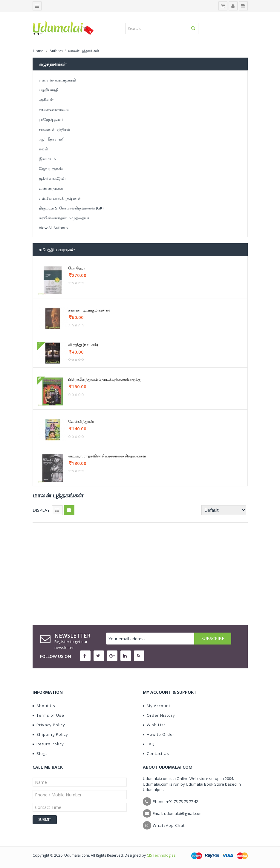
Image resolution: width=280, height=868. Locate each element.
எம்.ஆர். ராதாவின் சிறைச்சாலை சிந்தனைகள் (107, 456)
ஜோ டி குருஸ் (51, 169)
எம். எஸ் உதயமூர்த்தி (57, 80)
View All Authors (53, 228)
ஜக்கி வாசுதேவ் (52, 178)
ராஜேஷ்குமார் (51, 119)
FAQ (149, 744)
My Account (157, 706)
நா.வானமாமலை (54, 110)
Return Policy (48, 744)
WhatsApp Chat (169, 825)
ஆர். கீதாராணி (52, 139)
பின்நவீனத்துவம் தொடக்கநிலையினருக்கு (105, 379)
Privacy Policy (49, 725)
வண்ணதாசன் (51, 188)
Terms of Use (48, 715)
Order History (159, 715)
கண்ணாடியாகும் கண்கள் (90, 310)
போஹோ (77, 268)
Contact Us (156, 753)
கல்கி (43, 149)
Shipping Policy (50, 734)
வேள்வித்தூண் (81, 421)
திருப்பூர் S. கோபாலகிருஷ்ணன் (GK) (71, 208)
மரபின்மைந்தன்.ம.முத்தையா (64, 218)
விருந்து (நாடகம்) (83, 345)
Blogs (40, 753)
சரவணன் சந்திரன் (55, 129)
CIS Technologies (161, 855)
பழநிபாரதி (49, 90)
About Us (44, 706)
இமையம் (47, 159)
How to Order (159, 734)
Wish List (154, 725)
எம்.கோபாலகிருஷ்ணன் (60, 198)
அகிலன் (46, 100)
